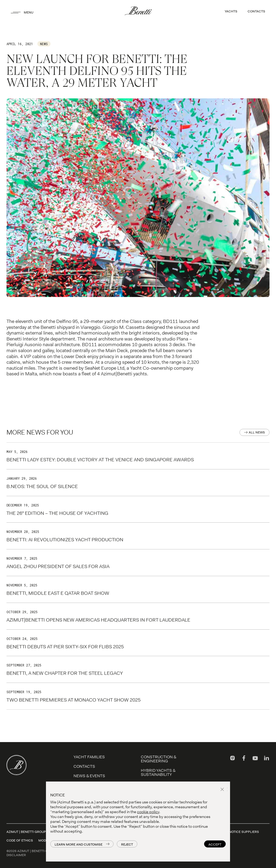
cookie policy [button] (148, 812)
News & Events (89, 776)
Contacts (84, 766)
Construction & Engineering (159, 759)
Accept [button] (215, 844)
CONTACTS (256, 11)
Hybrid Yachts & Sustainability (158, 772)
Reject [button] (127, 844)
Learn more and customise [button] (79, 844)
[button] (223, 790)
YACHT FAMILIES (89, 757)
